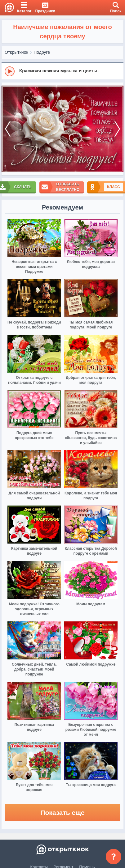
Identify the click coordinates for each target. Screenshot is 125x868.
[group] (62, 71)
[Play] (10, 71)
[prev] (8, 129)
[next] (117, 129)
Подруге (42, 52)
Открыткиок (16, 52)
